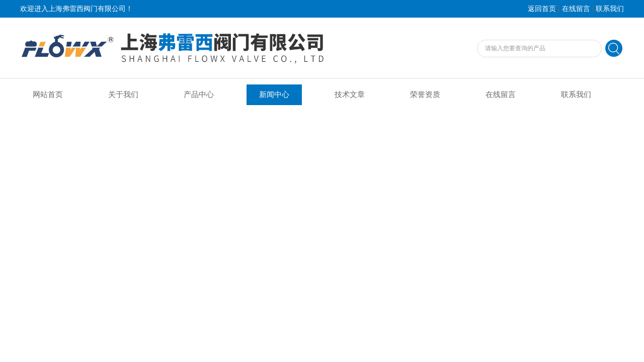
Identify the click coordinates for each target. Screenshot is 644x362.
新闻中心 (274, 95)
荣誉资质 (425, 95)
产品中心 (199, 95)
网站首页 (48, 95)
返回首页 (542, 9)
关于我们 (123, 95)
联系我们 (610, 9)
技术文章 (350, 95)
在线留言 (576, 9)
